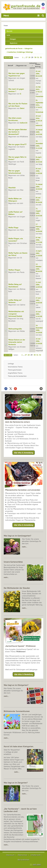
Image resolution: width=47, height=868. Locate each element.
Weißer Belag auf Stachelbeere (15, 285)
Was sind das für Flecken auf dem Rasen (18, 105)
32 (41, 57)
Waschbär (12, 188)
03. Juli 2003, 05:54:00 (39, 200)
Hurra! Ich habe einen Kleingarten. (19, 746)
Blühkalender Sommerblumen (17, 711)
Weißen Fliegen (14, 270)
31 (38, 57)
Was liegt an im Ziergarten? (16, 783)
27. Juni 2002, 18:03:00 (39, 300)
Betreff (12, 65)
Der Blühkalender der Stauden (17, 588)
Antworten (33, 63)
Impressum (10, 855)
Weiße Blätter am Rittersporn (15, 200)
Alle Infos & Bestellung (24, 674)
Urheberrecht (36, 855)
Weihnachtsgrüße (15, 329)
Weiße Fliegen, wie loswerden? (16, 240)
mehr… (25, 547)
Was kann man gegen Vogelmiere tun (17, 75)
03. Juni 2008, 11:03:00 (39, 171)
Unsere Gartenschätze (13, 562)
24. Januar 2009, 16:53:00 (39, 132)
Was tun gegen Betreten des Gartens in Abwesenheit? (18, 132)
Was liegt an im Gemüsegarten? (17, 536)
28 (29, 57)
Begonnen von (22, 65)
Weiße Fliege (13, 228)
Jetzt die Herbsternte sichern (18, 422)
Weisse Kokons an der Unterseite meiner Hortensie (17, 342)
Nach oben (8, 355)
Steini (22, 108)
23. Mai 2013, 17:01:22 (39, 89)
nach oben (37, 864)
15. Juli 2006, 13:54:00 (39, 341)
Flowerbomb (40, 96)
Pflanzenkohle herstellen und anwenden (23, 490)
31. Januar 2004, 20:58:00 (39, 187)
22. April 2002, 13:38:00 (39, 253)
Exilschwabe (40, 112)
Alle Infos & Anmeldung (24, 453)
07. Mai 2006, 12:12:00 (39, 240)
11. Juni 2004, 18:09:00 (39, 285)
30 (35, 57)
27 (27, 57)
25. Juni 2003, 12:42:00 (39, 314)
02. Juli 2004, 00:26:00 (39, 74)
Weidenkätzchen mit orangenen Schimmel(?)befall (16, 314)
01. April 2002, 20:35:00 (39, 159)
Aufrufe (32, 68)
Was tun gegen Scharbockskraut (15, 172)
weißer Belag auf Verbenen (15, 301)
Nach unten (8, 58)
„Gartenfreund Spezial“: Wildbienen (20, 646)
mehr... (6, 845)
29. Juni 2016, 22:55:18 (39, 118)
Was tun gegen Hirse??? (17, 144)
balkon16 (24, 123)
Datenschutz (22, 855)
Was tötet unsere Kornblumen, (15, 119)
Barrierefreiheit (24, 860)
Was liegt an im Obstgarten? (16, 685)
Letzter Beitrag (38, 65)
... (25, 57)
